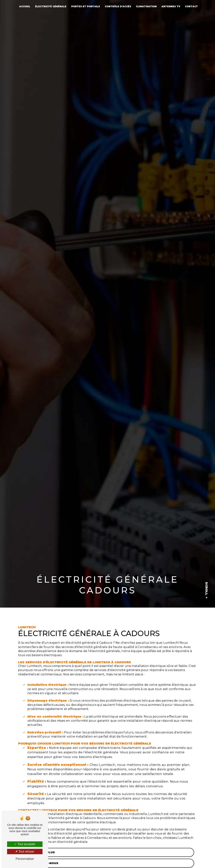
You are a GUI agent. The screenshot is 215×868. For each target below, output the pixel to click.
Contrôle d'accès (118, 6)
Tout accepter (25, 844)
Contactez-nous (40, 863)
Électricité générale (51, 6)
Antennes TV (171, 6)
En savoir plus (38, 852)
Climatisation (146, 6)
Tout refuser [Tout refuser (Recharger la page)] (25, 852)
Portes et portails (86, 6)
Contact (191, 6)
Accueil (25, 6)
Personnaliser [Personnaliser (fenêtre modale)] (25, 859)
